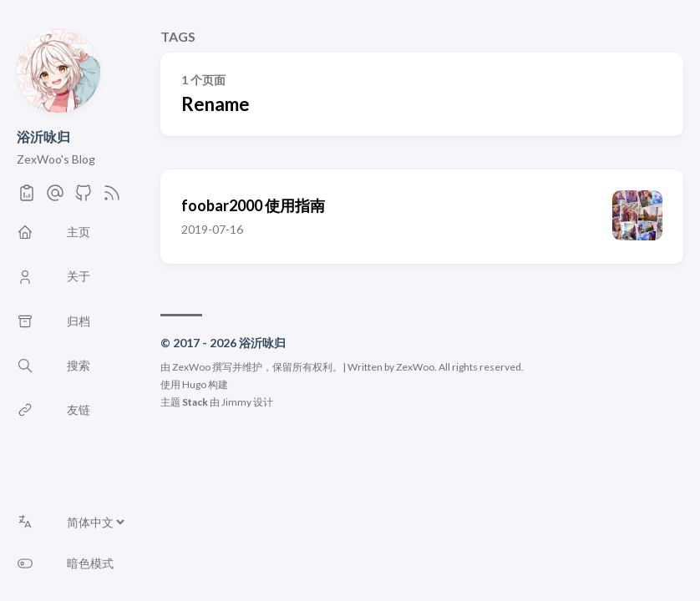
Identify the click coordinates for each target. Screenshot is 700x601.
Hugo (194, 384)
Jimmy (236, 402)
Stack (195, 402)
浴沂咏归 (43, 136)
